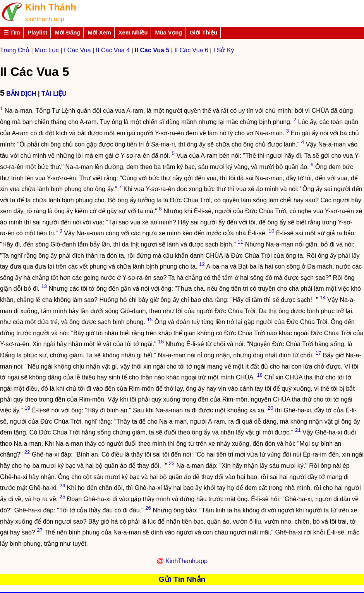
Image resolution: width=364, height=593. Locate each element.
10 (271, 231)
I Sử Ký (224, 50)
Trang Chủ (15, 50)
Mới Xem (99, 33)
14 (323, 297)
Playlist (37, 33)
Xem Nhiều (133, 33)
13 (44, 286)
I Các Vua (77, 50)
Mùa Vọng (168, 33)
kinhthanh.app (45, 19)
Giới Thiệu (203, 33)
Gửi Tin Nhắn (182, 579)
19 (27, 408)
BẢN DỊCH (21, 94)
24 (63, 485)
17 (318, 353)
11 (240, 242)
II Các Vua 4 (113, 50)
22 (27, 452)
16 (161, 342)
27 (40, 530)
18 (260, 375)
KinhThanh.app (186, 561)
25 (62, 497)
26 (148, 508)
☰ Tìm (12, 33)
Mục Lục (47, 50)
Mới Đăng (67, 33)
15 (150, 320)
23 (172, 463)
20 (270, 408)
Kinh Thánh (51, 7)
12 (202, 264)
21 (298, 430)
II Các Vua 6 (191, 50)
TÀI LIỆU (54, 94)
